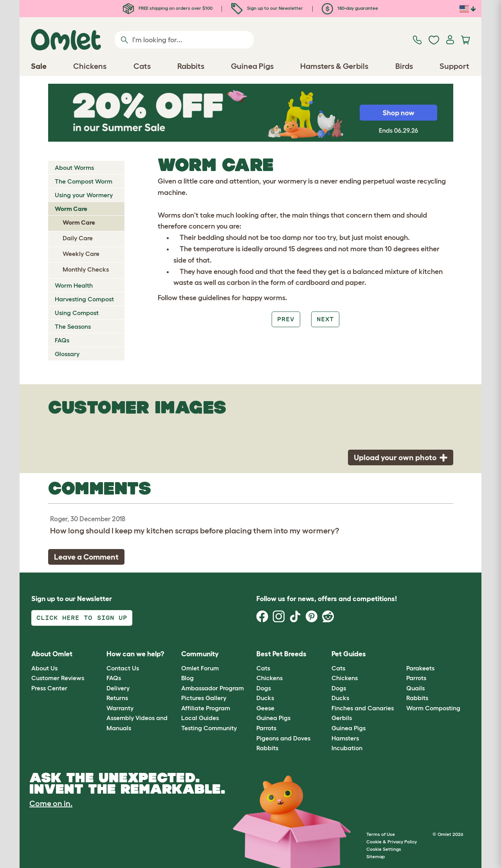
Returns (117, 698)
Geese (265, 708)
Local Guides (200, 718)
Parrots (266, 728)
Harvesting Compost (84, 299)
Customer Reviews (58, 678)
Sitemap (376, 856)
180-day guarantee (350, 8)
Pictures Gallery (204, 698)
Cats (263, 668)
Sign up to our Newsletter (267, 8)
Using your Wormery (84, 195)
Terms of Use (381, 834)
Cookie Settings (384, 849)
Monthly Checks (86, 269)
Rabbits (267, 748)
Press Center (49, 688)
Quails (415, 688)
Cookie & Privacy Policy (392, 842)
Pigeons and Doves (283, 738)
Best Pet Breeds (281, 654)
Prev (286, 319)
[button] (401, 655)
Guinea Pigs (273, 718)
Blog (187, 678)
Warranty (120, 708)
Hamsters (345, 738)
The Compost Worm (84, 181)
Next (325, 319)
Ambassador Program (213, 688)
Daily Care (78, 238)
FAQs (62, 340)
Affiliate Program (206, 708)
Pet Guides (349, 654)
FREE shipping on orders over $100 (168, 8)
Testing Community (209, 728)
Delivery (118, 688)
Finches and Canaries (363, 708)
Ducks (265, 698)
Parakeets (420, 668)
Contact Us (123, 668)
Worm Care (71, 209)
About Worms (74, 167)
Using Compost (77, 313)
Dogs (264, 688)
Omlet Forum (200, 668)
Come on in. (51, 803)
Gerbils (342, 718)
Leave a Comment (86, 557)
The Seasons (73, 326)
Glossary (67, 354)
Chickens (269, 678)
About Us (44, 668)
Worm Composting (433, 708)
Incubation (347, 748)
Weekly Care (81, 254)
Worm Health (74, 285)
